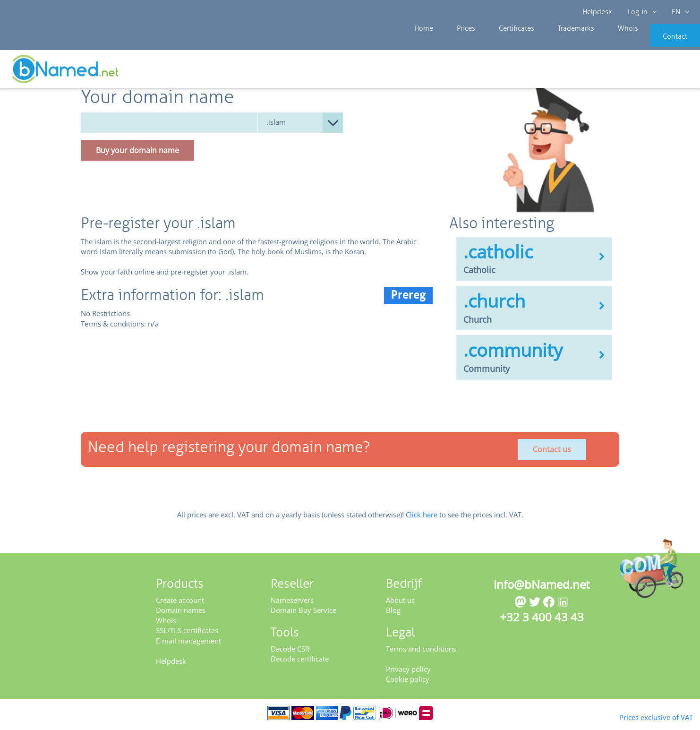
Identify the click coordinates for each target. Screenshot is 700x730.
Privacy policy (408, 672)
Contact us (552, 452)
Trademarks (551, 43)
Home (421, 43)
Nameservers (292, 603)
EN (679, 12)
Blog (393, 613)
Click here (422, 517)
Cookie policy (408, 682)
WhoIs (166, 624)
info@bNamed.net (542, 588)
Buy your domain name (137, 153)
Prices (456, 43)
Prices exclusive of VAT (641, 716)
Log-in (641, 12)
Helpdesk (598, 12)
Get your (666, 72)
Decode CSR (290, 652)
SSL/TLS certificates (187, 634)
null (300, 125)
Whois (596, 43)
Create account (180, 603)
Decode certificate (300, 662)
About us (400, 603)
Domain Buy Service (303, 613)
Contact (661, 43)
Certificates (499, 43)
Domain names (181, 613)
